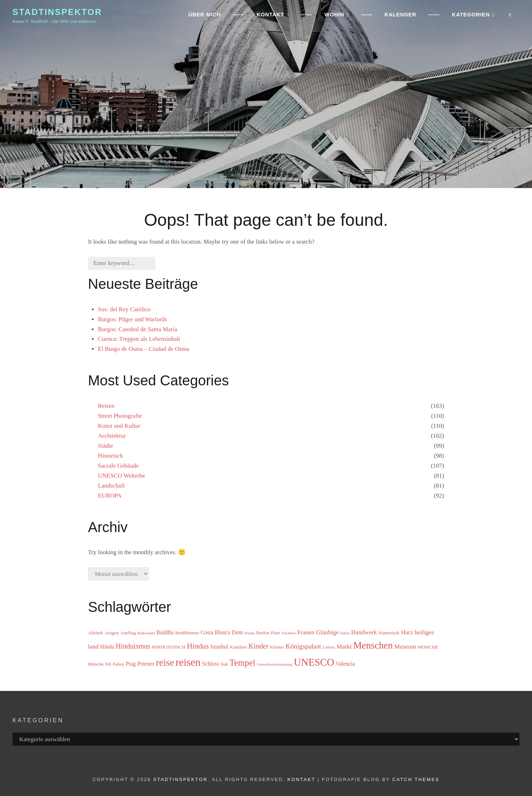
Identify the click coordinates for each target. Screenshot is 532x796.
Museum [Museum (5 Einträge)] (405, 646)
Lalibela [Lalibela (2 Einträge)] (329, 647)
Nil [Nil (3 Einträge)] (108, 664)
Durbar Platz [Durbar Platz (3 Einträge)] (268, 633)
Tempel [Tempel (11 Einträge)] (242, 663)
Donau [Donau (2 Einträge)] (249, 633)
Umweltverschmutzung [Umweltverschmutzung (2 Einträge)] (274, 664)
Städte (106, 446)
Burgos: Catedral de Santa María (138, 329)
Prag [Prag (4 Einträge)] (131, 664)
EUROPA (110, 496)
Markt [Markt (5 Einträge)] (344, 646)
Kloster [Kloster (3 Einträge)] (277, 647)
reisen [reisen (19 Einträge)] (188, 662)
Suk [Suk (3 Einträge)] (224, 664)
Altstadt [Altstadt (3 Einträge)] (95, 633)
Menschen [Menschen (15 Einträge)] (373, 645)
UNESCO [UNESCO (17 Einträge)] (314, 662)
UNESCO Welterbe (122, 476)
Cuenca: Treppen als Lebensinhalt (139, 339)
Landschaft (111, 486)
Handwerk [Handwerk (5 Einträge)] (364, 632)
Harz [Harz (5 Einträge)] (407, 632)
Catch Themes (416, 779)
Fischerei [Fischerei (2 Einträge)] (289, 633)
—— (239, 16)
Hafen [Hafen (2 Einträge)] (345, 633)
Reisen (106, 406)
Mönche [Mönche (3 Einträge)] (96, 664)
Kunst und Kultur (119, 426)
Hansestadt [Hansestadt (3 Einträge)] (389, 633)
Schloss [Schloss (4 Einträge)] (210, 664)
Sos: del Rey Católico (124, 309)
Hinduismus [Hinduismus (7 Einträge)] (133, 646)
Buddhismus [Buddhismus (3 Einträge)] (187, 633)
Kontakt (301, 779)
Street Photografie (120, 416)
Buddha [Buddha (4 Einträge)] (165, 632)
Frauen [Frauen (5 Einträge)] (306, 632)
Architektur (112, 436)
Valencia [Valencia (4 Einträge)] (345, 664)
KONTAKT (270, 16)
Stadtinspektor (57, 14)
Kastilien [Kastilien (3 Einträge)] (238, 647)
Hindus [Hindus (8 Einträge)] (198, 646)
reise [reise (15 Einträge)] (165, 662)
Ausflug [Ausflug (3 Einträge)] (128, 633)
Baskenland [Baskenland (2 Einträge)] (146, 633)
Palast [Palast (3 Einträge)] (118, 664)
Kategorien (471, 16)
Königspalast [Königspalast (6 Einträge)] (303, 646)
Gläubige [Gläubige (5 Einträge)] (327, 632)
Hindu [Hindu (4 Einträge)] (107, 647)
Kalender (400, 16)
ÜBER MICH (205, 16)
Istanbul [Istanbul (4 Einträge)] (219, 647)
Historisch (110, 456)
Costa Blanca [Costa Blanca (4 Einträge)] (215, 632)
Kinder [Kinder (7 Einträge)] (259, 646)
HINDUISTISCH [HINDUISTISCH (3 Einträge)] (169, 647)
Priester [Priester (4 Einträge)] (146, 664)
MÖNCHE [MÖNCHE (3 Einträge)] (428, 647)
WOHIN (334, 16)
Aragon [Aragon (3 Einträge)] (112, 633)
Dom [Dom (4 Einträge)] (237, 632)
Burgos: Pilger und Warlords (132, 319)
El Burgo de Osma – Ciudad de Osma (144, 349)
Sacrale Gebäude (118, 466)
